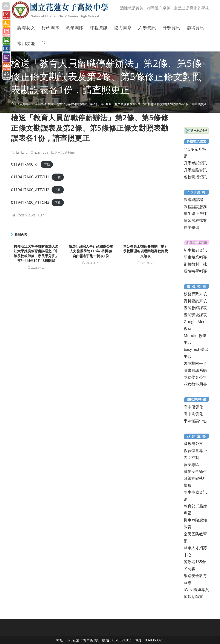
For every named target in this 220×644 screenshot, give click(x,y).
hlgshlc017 (21, 153)
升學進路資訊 (195, 170)
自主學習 (191, 227)
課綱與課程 (193, 200)
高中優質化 (193, 407)
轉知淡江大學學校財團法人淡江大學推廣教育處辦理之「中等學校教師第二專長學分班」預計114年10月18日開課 (36, 253)
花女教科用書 (195, 384)
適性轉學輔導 (195, 271)
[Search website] (44, 44)
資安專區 (191, 464)
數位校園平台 (195, 363)
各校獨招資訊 (195, 177)
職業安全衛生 (195, 471)
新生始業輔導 (195, 257)
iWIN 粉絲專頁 (196, 590)
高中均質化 (193, 414)
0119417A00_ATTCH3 (30, 202)
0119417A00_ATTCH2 (30, 190)
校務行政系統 (195, 294)
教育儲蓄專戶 (195, 450)
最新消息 (70, 153)
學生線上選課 (195, 213)
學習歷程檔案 (195, 220)
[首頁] (12, 104)
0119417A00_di (25, 164)
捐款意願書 (193, 596)
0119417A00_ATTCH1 (30, 177)
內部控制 (191, 457)
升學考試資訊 (195, 163)
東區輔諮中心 (195, 421)
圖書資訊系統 (195, 370)
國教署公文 (193, 443)
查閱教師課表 (195, 308)
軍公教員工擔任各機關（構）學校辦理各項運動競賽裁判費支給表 (145, 251)
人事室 (59, 153)
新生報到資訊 (195, 250)
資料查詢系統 (195, 301)
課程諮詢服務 (195, 207)
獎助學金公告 (195, 377)
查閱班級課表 (195, 315)
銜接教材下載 (195, 264)
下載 (47, 164)
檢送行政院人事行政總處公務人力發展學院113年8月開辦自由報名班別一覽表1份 (91, 251)
